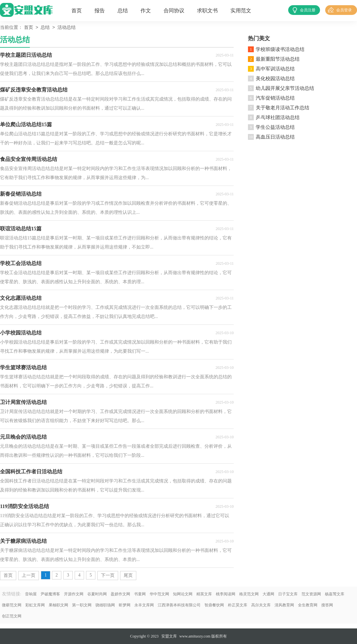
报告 (100, 11)
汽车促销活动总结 (275, 98)
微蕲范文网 (12, 605)
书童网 (140, 594)
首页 (77, 11)
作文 (146, 11)
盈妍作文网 (120, 594)
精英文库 (204, 594)
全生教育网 (308, 605)
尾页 (128, 575)
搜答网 (327, 605)
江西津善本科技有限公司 (179, 605)
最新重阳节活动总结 (278, 59)
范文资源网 (311, 594)
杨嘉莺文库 (335, 594)
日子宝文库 (288, 594)
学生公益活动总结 (275, 127)
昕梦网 (125, 605)
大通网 (268, 594)
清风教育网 (284, 605)
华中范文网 (159, 594)
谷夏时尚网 (97, 594)
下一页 (108, 575)
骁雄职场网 (105, 605)
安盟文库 (169, 636)
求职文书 (207, 11)
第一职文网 (82, 605)
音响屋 (31, 594)
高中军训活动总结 (275, 69)
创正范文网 (12, 616)
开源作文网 (74, 594)
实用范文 (241, 11)
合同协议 (174, 11)
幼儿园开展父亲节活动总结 (285, 88)
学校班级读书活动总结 (280, 49)
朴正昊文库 (238, 605)
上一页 (29, 575)
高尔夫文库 (261, 605)
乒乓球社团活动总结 (278, 117)
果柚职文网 (58, 605)
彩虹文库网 (35, 605)
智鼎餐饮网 (214, 605)
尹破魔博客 (50, 594)
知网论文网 (183, 594)
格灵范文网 (249, 594)
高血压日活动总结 (275, 137)
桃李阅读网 (226, 594)
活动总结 (67, 28)
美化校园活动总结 (275, 79)
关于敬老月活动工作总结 (283, 108)
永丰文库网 (144, 605)
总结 (123, 11)
